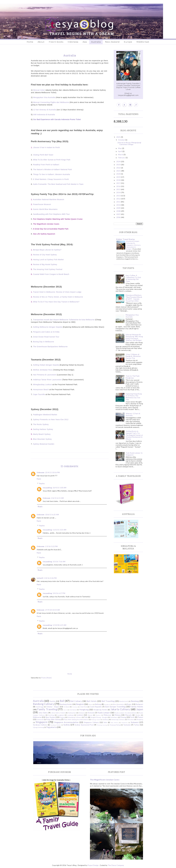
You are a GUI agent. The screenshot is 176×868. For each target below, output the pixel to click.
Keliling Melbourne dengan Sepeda (48, 327)
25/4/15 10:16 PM (52, 472)
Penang (123, 717)
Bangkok (80, 704)
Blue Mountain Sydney (42, 439)
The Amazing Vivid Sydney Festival (48, 269)
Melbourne (37, 717)
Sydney (67, 725)
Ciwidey (75, 707)
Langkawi (61, 715)
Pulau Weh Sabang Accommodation (76, 719)
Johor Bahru (43, 713)
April (120, 151)
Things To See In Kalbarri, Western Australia (51, 174)
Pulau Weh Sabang (53, 719)
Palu (86, 717)
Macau (90, 715)
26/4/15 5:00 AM (60, 488)
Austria (53, 701)
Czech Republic (96, 707)
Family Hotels (137, 707)
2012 (119, 199)
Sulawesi (135, 722)
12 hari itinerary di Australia (45, 110)
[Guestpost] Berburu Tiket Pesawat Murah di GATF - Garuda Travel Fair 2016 (134, 298)
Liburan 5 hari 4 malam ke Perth (46, 147)
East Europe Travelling (115, 707)
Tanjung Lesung (102, 725)
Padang (62, 717)
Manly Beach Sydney (42, 434)
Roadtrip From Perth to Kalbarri (46, 165)
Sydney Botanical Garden (44, 444)
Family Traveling (47, 709)
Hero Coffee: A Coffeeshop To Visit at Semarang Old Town (133, 278)
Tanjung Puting (115, 725)
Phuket (140, 717)
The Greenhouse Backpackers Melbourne (50, 347)
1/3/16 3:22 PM (51, 546)
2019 (119, 177)
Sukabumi (125, 722)
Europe (128, 42)
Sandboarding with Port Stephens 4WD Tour (51, 214)
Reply (39, 479)
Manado (128, 715)
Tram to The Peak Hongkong (133, 377)
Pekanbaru (114, 717)
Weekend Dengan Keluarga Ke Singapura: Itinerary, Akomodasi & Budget (133, 245)
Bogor (129, 704)
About (41, 42)
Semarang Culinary (118, 719)
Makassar (107, 715)
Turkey (137, 725)
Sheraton (131, 719)
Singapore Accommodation (66, 722)
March (121, 155)
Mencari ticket (39, 90)
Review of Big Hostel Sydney (45, 264)
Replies (42, 484)
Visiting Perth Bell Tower (43, 155)
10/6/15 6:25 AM (52, 515)
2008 (119, 211)
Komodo (91, 713)
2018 (119, 180)
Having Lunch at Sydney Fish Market (48, 260)
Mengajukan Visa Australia (44, 97)
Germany (73, 710)
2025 (119, 137)
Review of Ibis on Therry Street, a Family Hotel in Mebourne (58, 297)
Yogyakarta (51, 727)
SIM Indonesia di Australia (44, 115)
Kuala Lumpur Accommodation (125, 713)
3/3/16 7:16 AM (59, 562)
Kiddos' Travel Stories (126, 239)
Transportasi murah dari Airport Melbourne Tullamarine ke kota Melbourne (64, 320)
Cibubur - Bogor (53, 707)
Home (30, 42)
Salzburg (106, 719)
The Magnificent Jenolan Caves (105, 780)
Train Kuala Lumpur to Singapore (134, 454)
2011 (119, 202)
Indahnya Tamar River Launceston (47, 380)
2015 (119, 189)
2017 (119, 183)
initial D (40, 578)
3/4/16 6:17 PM (59, 593)
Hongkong (84, 710)
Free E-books (56, 42)
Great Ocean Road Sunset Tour (46, 337)
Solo (105, 722)
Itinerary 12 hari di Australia (133, 414)
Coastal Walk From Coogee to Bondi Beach (51, 274)
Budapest (139, 704)
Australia (96, 42)
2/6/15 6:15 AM (58, 498)
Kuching (51, 715)
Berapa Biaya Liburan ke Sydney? (47, 250)
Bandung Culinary (44, 704)
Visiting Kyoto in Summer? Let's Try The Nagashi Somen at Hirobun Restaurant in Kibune (134, 435)
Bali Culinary (76, 701)
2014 (119, 192)
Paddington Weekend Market (45, 415)
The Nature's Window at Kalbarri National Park (52, 169)
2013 (119, 196)
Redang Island (96, 720)
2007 (119, 214)
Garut (65, 710)
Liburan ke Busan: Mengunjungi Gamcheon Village (129, 144)
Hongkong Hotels (100, 710)
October (122, 140)
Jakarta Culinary (120, 709)
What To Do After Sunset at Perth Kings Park (52, 160)
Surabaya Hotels (56, 725)
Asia (85, 42)
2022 (119, 168)
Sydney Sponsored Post (84, 725)
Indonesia (73, 42)
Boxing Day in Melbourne (43, 342)
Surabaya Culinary (40, 725)
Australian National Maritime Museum (49, 199)
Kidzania (82, 713)
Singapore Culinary (91, 722)
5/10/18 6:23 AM (60, 625)
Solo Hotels (115, 722)
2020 (119, 174)
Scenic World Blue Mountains (45, 209)
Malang (118, 715)
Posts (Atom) (47, 678)
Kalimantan (72, 713)
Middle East (143, 42)
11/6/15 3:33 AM (60, 530)
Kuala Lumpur (104, 713)
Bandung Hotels (66, 704)
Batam (91, 704)
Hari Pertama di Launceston (45, 375)
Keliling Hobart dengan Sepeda (46, 365)
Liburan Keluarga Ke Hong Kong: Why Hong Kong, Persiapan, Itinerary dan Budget (134, 337)
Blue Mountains (119, 704)
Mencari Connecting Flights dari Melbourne (51, 102)
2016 (119, 186)
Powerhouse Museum (42, 204)
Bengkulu (107, 704)
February (122, 158)
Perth (132, 717)
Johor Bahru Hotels (58, 713)
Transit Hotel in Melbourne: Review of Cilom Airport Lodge (57, 292)
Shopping (140, 719)
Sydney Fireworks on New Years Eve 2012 (51, 419)
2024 (119, 162)
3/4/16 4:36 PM (50, 578)
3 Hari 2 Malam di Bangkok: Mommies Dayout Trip (133, 356)
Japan (140, 709)
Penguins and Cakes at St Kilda (46, 332)
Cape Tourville (39, 394)
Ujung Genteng (38, 727)
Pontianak (40, 719)
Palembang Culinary (74, 717)
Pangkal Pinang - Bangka (99, 717)
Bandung (135, 701)
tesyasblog (47, 488)
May (120, 148)
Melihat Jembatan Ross (43, 370)
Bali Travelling (108, 701)
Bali (62, 701)
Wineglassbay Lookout (42, 384)
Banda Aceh (124, 701)
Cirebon (66, 707)
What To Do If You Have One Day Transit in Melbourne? (56, 302)
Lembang (70, 715)
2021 (119, 171)
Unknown (41, 472)
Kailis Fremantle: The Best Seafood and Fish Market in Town (58, 184)
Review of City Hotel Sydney (45, 255)
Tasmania (127, 725)
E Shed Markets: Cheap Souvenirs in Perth (51, 179)
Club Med (83, 707)
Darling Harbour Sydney (43, 429)
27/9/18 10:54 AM (53, 610)
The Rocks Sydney (41, 424)
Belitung (98, 704)
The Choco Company (116, 865)
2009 (119, 208)
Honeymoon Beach (41, 390)
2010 (119, 205)
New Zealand (112, 42)
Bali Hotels (92, 701)
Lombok (80, 715)
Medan (138, 715)
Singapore (42, 722)
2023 (119, 165)
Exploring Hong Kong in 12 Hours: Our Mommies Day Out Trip (134, 397)
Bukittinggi (40, 707)
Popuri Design (93, 865)
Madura (98, 715)
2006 (119, 217)
